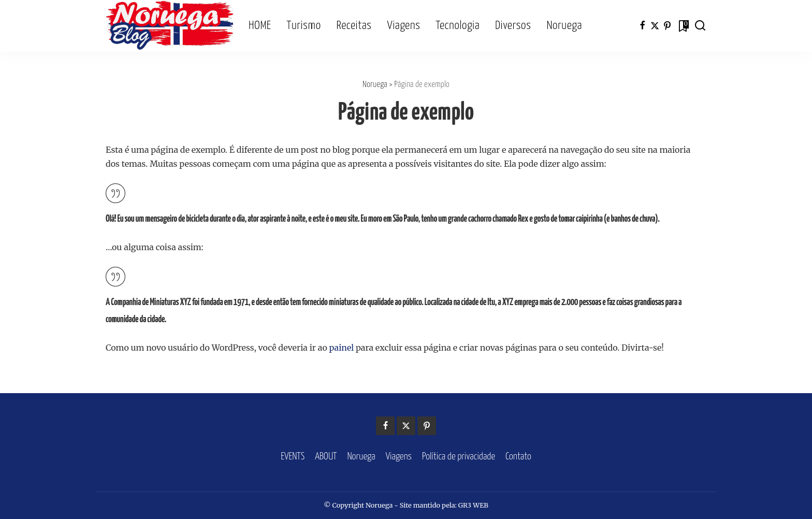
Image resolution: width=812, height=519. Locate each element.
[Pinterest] (667, 26)
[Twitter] (655, 26)
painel (342, 348)
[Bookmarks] (683, 26)
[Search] (700, 26)
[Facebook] (642, 26)
